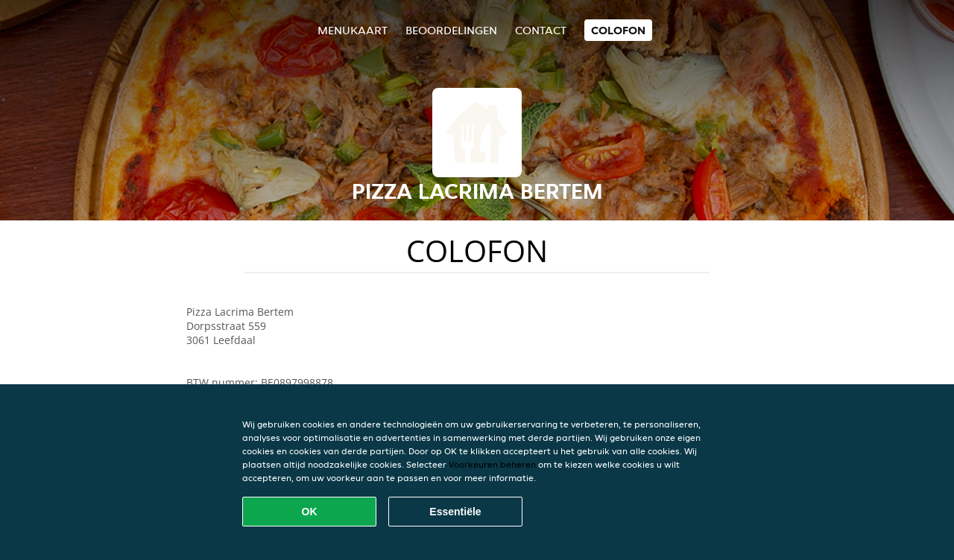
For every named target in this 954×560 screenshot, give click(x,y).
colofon (618, 30)
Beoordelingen (451, 30)
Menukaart (353, 30)
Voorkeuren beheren (492, 464)
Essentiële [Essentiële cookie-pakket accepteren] (455, 512)
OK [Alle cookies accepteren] (310, 512)
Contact (541, 30)
